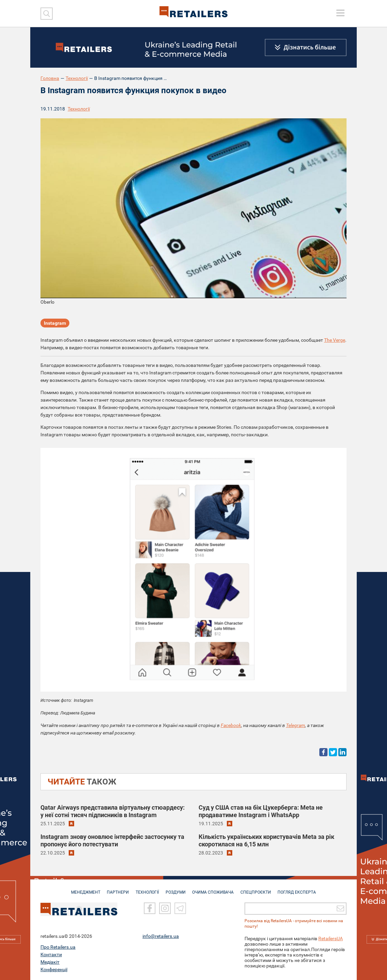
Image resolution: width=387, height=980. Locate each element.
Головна (50, 78)
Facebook (231, 725)
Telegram (296, 725)
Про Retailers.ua (58, 947)
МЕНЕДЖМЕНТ (82, 889)
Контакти (51, 954)
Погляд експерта (300, 889)
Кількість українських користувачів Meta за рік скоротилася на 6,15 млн (266, 840)
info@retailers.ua (161, 936)
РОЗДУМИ (176, 889)
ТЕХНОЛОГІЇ (146, 889)
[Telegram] (180, 909)
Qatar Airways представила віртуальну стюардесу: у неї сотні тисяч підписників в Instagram (113, 811)
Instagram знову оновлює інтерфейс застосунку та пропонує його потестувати (112, 840)
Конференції (54, 969)
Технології (77, 78)
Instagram (55, 323)
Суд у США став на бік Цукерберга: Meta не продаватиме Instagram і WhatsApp (261, 811)
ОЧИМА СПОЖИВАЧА (214, 889)
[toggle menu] (340, 13)
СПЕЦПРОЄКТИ (258, 889)
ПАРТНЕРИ (116, 889)
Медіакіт (50, 962)
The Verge (335, 340)
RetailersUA (331, 939)
